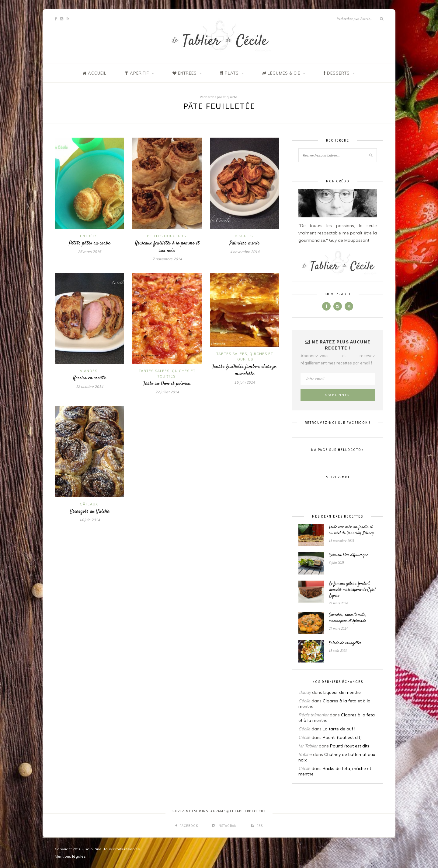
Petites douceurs (166, 236)
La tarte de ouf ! (339, 729)
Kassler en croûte (89, 378)
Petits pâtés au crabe (89, 243)
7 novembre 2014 (167, 259)
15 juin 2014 (245, 382)
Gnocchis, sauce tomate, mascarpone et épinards (348, 618)
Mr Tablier (308, 746)
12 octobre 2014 (89, 387)
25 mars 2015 (89, 252)
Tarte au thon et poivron (167, 384)
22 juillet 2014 (167, 392)
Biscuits (244, 236)
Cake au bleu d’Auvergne (348, 555)
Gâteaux (89, 504)
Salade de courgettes (345, 643)
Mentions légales (70, 856)
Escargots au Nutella (90, 511)
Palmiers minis (245, 243)
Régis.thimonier (313, 715)
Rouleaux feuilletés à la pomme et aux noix (167, 247)
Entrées (89, 236)
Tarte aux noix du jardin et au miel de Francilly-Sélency (351, 530)
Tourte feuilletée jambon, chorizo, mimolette (245, 370)
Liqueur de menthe (342, 692)
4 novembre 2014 (245, 252)
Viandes (89, 371)
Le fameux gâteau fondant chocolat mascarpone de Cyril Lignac (352, 590)
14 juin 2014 (89, 520)
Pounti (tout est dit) (342, 737)
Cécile (304, 701)
